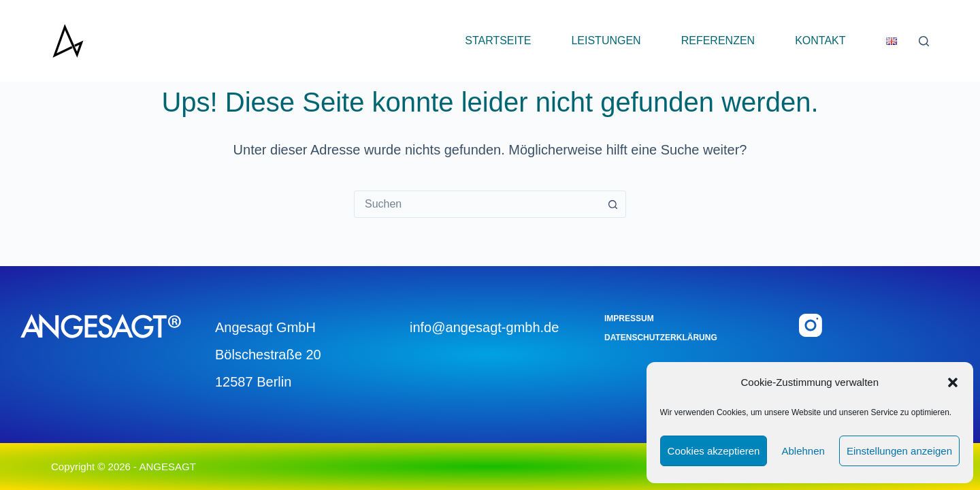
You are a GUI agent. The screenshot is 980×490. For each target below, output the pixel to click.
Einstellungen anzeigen (899, 451)
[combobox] (477, 204)
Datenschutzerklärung (661, 338)
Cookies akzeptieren (714, 451)
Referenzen (718, 40)
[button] (953, 382)
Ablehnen (803, 451)
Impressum (629, 318)
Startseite (498, 40)
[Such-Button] (612, 204)
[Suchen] (924, 41)
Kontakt (820, 40)
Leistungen (606, 40)
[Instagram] (811, 325)
